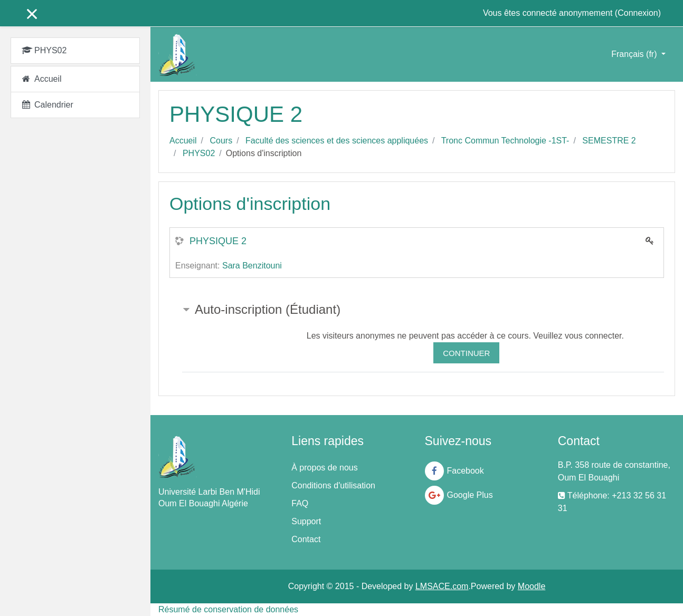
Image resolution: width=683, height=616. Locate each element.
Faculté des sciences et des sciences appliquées (337, 141)
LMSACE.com (442, 586)
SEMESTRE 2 (609, 141)
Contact (306, 539)
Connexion (638, 13)
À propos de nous (324, 468)
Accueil (183, 141)
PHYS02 (199, 153)
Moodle (532, 586)
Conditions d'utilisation (333, 485)
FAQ (300, 503)
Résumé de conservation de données (228, 609)
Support (306, 521)
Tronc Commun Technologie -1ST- (505, 141)
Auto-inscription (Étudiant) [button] (268, 309)
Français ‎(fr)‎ (635, 54)
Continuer (466, 353)
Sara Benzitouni (252, 266)
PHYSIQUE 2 (218, 241)
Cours (221, 141)
